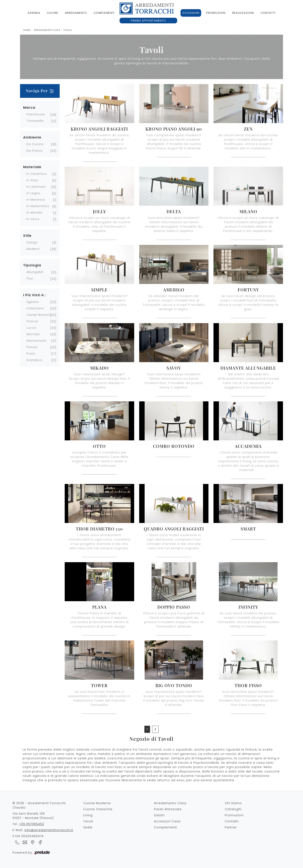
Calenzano (35, 308)
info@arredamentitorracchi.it (49, 830)
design (32, 242)
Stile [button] (27, 236)
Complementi (104, 13)
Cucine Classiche (98, 809)
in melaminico (38, 206)
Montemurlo (37, 341)
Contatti (268, 13)
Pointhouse (36, 114)
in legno (33, 193)
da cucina (35, 144)
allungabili (35, 272)
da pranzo (35, 151)
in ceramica (37, 174)
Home (27, 30)
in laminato (36, 187)
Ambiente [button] (32, 137)
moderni (33, 249)
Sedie (88, 827)
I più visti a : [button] (35, 295)
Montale (33, 334)
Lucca (31, 328)
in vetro (33, 219)
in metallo (35, 213)
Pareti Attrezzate (168, 809)
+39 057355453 (32, 824)
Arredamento (76, 13)
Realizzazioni (243, 13)
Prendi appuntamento (148, 21)
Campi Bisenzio (39, 315)
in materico (36, 200)
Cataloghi (233, 809)
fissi (30, 278)
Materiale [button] (32, 167)
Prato (31, 354)
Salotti (159, 815)
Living (88, 815)
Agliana (33, 302)
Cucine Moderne (97, 803)
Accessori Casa (167, 821)
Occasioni (191, 13)
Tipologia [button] (32, 265)
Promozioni (216, 13)
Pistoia (32, 347)
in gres (32, 180)
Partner (231, 827)
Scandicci (35, 360)
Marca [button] (29, 108)
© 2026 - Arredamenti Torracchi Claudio (39, 805)
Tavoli (68, 30)
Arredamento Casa (47, 30)
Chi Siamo (233, 803)
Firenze (32, 321)
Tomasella (35, 121)
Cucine (53, 13)
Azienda (34, 13)
